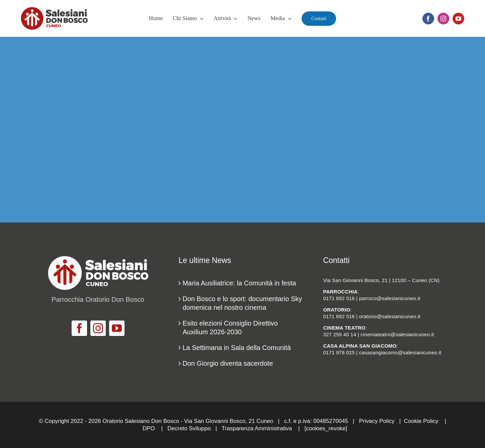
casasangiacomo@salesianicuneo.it (400, 352)
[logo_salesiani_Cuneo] (54, 10)
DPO (149, 428)
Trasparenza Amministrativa (257, 428)
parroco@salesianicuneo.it (390, 298)
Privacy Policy (377, 421)
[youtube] (458, 19)
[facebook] (428, 19)
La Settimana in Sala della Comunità (237, 348)
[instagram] (443, 19)
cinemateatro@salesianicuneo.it (397, 334)
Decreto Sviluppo (189, 428)
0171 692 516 (339, 298)
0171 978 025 (339, 352)
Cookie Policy (421, 421)
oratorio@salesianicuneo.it (390, 316)
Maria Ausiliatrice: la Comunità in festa (239, 283)
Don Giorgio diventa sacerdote (228, 363)
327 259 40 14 (340, 334)
